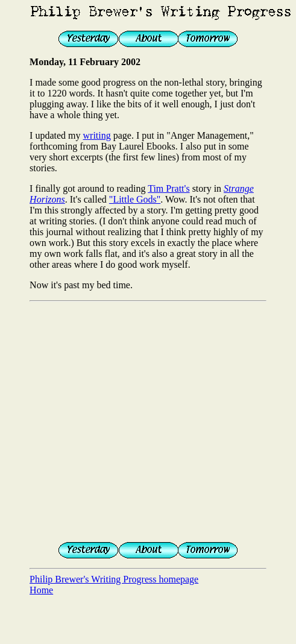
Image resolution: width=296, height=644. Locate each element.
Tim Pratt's (168, 188)
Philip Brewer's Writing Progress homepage (114, 579)
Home (41, 590)
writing (97, 135)
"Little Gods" (135, 199)
